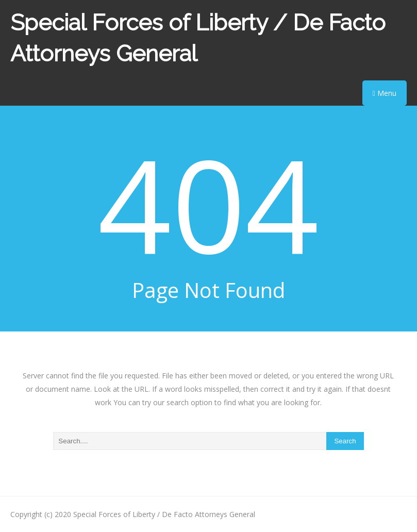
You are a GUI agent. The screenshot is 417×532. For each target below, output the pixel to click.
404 (209, 204)
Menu (385, 93)
